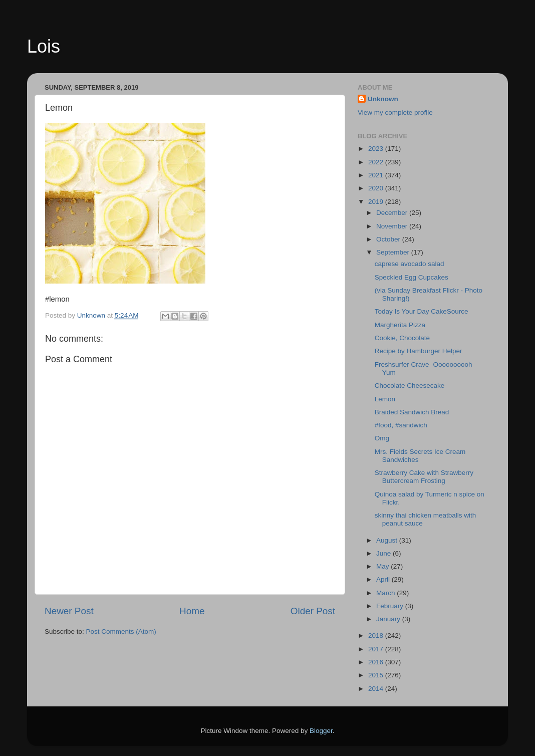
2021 (377, 175)
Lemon (385, 399)
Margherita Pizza (400, 325)
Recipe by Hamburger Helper (419, 351)
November (393, 226)
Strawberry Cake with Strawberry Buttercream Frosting (424, 477)
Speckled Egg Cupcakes (412, 277)
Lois (44, 46)
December (393, 213)
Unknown (383, 99)
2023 (377, 149)
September (394, 252)
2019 (377, 202)
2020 (377, 188)
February (391, 606)
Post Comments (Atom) (121, 632)
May (383, 566)
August (388, 540)
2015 (377, 675)
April (384, 579)
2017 (377, 649)
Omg (384, 438)
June (384, 553)
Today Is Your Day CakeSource (422, 311)
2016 (377, 662)
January (389, 619)
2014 (377, 689)
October (389, 239)
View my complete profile (395, 112)
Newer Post (69, 611)
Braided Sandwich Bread (412, 412)
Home (192, 611)
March (386, 593)
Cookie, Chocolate (402, 338)
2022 (377, 162)
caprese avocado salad (410, 264)
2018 (377, 636)
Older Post (313, 611)
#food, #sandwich (401, 425)
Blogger (321, 731)
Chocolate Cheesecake (410, 386)
